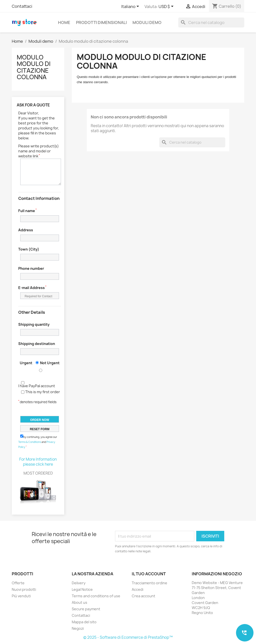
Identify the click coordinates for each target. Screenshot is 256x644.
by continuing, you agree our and (38, 442)
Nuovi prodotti (24, 589)
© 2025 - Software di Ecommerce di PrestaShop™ (128, 637)
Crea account (143, 596)
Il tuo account (149, 574)
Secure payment (86, 609)
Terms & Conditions (30, 442)
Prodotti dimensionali (101, 22)
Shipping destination (37, 344)
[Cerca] (211, 22)
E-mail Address (31, 288)
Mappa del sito (84, 622)
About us (79, 602)
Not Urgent (50, 363)
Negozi (78, 628)
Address (26, 230)
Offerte (18, 583)
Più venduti (21, 596)
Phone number (31, 268)
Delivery (79, 583)
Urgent (26, 363)
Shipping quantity (34, 324)
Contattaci (22, 6)
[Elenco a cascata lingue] (131, 7)
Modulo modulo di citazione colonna (34, 67)
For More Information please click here (38, 462)
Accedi (137, 589)
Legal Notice (82, 589)
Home (64, 22)
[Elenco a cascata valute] (167, 7)
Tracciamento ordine (149, 583)
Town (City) (29, 249)
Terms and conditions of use (96, 596)
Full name (27, 211)
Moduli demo (147, 22)
